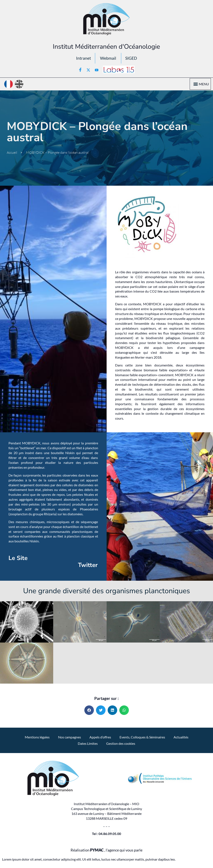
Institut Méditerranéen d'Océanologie (106, 47)
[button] (196, 85)
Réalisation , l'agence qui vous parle (106, 851)
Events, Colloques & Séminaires (142, 738)
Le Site (18, 559)
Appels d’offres (100, 738)
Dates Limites (88, 744)
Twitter (88, 566)
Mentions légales (37, 738)
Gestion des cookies (121, 744)
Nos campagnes (70, 738)
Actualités (181, 738)
